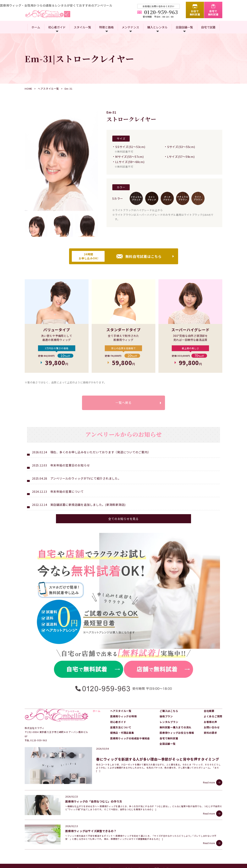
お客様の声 (210, 722)
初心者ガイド (57, 27)
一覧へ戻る (123, 403)
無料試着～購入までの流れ (176, 728)
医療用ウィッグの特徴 (123, 717)
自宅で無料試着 (213, 13)
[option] (61, 161)
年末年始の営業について (67, 492)
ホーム (36, 27)
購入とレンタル (157, 27)
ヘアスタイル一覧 (48, 89)
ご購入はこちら (169, 711)
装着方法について (121, 728)
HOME (28, 89)
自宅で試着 (208, 27)
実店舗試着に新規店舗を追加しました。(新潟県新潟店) (88, 505)
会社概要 (209, 711)
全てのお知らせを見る (123, 519)
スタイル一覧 (82, 27)
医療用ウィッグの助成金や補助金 (130, 739)
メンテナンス (130, 27)
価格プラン (166, 717)
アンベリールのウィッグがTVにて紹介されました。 (86, 479)
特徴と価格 (106, 27)
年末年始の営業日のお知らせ (70, 466)
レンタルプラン (169, 722)
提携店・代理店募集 (122, 733)
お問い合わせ (212, 728)
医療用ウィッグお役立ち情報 (177, 733)
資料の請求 (210, 733)
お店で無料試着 (195, 13)
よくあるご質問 (213, 717)
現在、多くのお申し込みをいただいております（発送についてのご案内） (101, 453)
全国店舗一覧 (184, 27)
